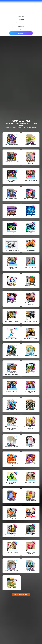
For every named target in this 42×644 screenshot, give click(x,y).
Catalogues (21, 26)
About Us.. (21, 16)
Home (21, 13)
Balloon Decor (21, 23)
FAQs (21, 30)
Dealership (21, 20)
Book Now (21, 33)
